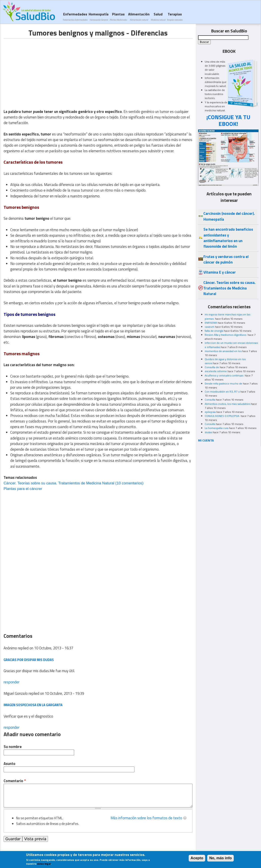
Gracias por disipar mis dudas (29, 660)
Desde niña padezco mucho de (223, 383)
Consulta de (212, 367)
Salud (158, 16)
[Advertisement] (41, 70)
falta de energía (214, 331)
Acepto (197, 858)
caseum (210, 327)
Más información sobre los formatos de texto (146, 818)
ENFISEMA (211, 323)
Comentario (15, 781)
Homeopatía (99, 16)
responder (11, 682)
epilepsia (210, 412)
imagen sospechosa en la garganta (33, 705)
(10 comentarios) (129, 483)
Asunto (9, 764)
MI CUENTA (206, 440)
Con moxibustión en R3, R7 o (222, 392)
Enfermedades (75, 16)
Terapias (175, 16)
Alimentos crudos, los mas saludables (228, 404)
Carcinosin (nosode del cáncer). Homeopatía (229, 216)
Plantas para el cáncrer (23, 489)
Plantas (118, 16)
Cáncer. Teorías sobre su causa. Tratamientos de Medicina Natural (59, 483)
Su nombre (13, 747)
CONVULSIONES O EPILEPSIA (222, 416)
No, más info (220, 858)
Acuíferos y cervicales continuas (224, 375)
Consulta (210, 400)
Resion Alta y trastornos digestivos (226, 335)
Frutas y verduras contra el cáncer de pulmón (226, 259)
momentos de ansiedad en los (223, 351)
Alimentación (139, 16)
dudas (208, 432)
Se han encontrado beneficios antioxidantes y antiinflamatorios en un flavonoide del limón (228, 238)
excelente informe (216, 371)
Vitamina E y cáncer (220, 272)
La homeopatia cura (217, 428)
